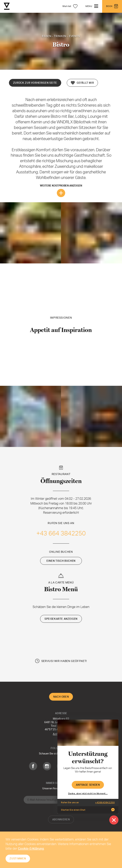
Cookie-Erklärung (31, 848)
